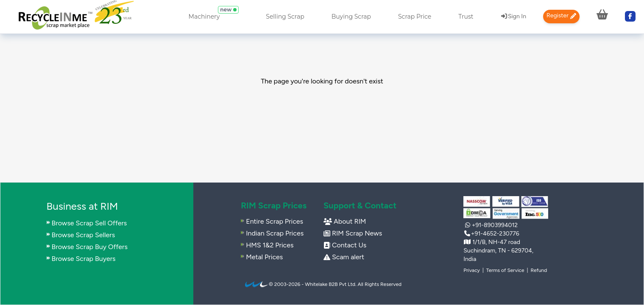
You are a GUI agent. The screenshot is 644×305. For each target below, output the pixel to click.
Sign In (513, 16)
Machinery (204, 17)
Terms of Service (505, 270)
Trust (466, 17)
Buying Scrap (351, 17)
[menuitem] (76, 17)
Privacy (472, 270)
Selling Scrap (285, 17)
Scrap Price (415, 17)
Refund (539, 270)
